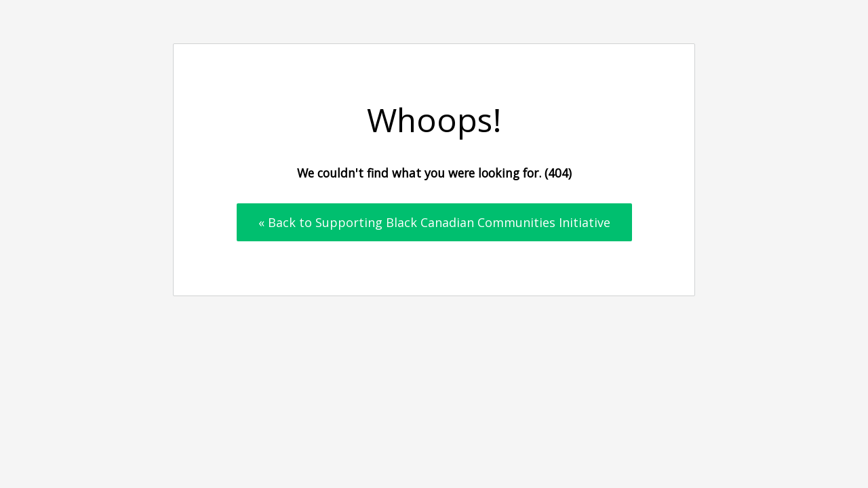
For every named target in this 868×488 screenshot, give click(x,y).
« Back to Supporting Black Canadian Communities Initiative (434, 222)
